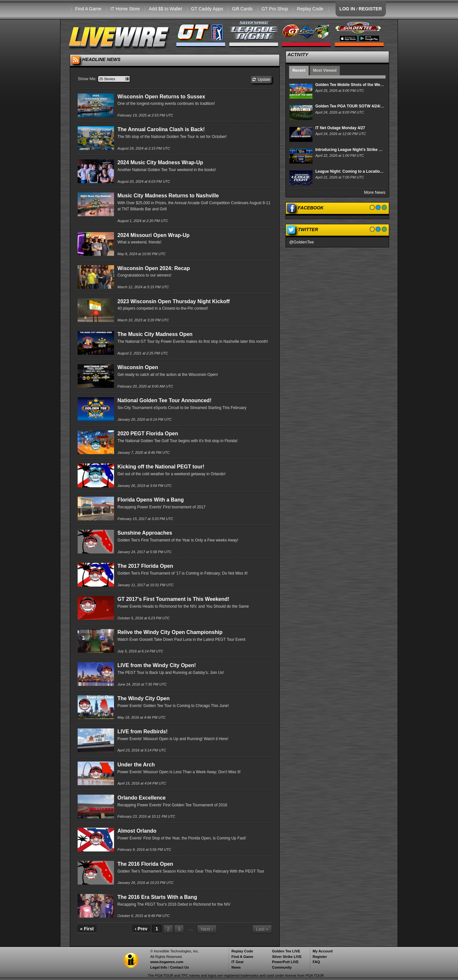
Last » (262, 929)
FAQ (316, 962)
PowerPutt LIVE (285, 962)
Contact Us (180, 967)
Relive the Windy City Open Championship (170, 632)
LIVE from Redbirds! (142, 732)
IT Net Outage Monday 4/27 (340, 128)
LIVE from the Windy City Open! (157, 665)
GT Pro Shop (275, 9)
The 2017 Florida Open (145, 566)
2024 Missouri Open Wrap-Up (153, 235)
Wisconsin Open (138, 367)
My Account (323, 951)
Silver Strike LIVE (287, 957)
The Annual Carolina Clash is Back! (161, 129)
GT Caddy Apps (207, 9)
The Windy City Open (143, 698)
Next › (207, 929)
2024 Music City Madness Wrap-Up (160, 162)
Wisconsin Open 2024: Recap (153, 268)
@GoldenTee (301, 242)
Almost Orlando (137, 831)
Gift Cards (242, 9)
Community (282, 967)
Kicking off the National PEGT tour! (161, 467)
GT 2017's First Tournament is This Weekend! (173, 599)
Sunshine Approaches (145, 533)
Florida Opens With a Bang (150, 500)
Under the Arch (136, 765)
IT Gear (237, 962)
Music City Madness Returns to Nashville (168, 196)
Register (320, 957)
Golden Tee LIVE (286, 951)
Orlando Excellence (141, 798)
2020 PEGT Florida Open (148, 434)
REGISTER (370, 9)
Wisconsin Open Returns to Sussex (161, 97)
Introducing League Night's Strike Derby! (353, 150)
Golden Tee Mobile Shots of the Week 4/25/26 (357, 85)
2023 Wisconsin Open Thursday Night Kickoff (173, 301)
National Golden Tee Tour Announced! (164, 400)
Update (261, 80)
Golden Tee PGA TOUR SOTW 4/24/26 (350, 106)
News (236, 967)
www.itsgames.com (167, 962)
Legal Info (159, 967)
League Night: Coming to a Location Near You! (358, 171)
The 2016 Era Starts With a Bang (157, 897)
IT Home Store (125, 9)
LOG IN (347, 9)
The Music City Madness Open (155, 334)
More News (375, 192)
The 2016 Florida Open (145, 864)
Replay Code (310, 9)
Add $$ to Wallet (165, 9)
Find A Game (88, 9)
